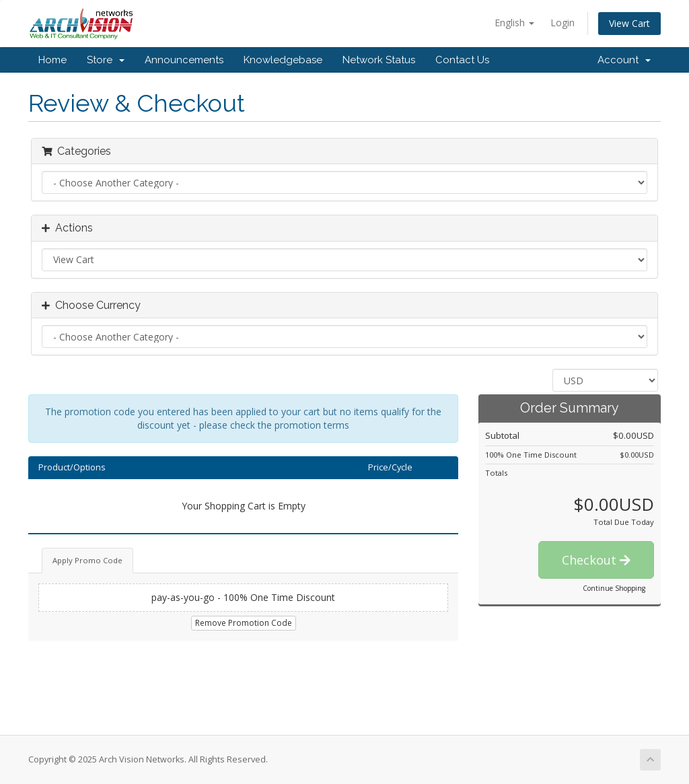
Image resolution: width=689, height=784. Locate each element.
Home (52, 60)
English (514, 23)
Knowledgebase (283, 60)
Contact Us (462, 60)
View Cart (629, 23)
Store (106, 60)
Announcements (184, 60)
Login (563, 23)
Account (624, 60)
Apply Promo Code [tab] (87, 560)
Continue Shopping (614, 588)
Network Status (379, 60)
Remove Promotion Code (244, 623)
